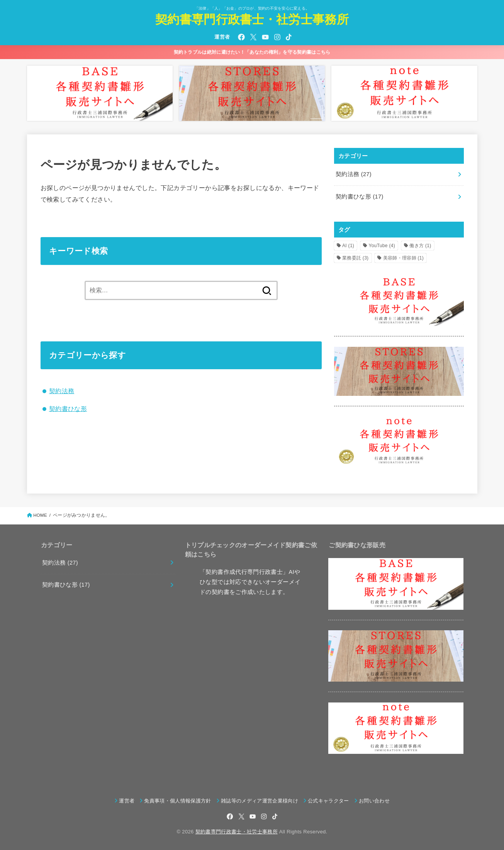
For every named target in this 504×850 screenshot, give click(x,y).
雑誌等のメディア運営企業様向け (260, 801)
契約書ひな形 (68, 409)
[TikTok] (289, 37)
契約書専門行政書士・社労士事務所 (252, 20)
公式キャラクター (328, 801)
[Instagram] (277, 37)
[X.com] (253, 37)
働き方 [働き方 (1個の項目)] (420, 246)
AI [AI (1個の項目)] (348, 246)
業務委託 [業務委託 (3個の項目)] (355, 258)
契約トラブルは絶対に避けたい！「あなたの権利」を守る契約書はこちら (252, 52)
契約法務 (62, 391)
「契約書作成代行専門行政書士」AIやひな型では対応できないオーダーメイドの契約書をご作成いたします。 (250, 582)
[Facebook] (241, 37)
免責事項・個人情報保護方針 (177, 801)
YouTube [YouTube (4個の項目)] (382, 246)
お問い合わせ (374, 801)
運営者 (222, 37)
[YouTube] (265, 37)
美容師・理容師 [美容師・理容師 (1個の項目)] (403, 258)
